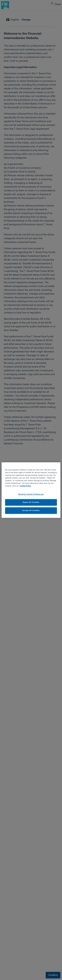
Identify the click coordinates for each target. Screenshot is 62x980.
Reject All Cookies (31, 502)
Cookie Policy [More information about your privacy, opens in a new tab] (25, 486)
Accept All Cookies (31, 510)
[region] (31, 490)
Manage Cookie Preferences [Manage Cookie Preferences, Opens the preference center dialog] (31, 494)
